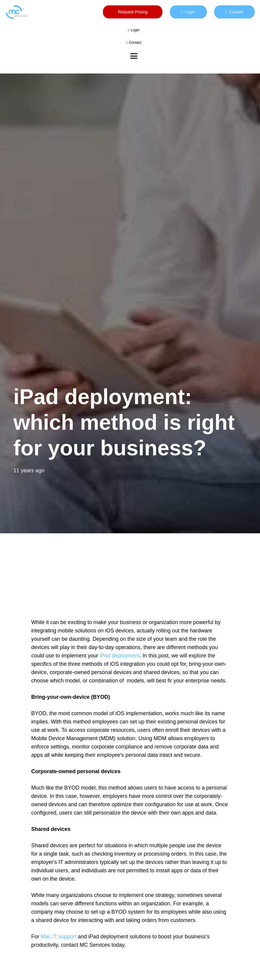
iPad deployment (120, 656)
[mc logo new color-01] (16, 12)
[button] (134, 56)
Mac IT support (59, 937)
